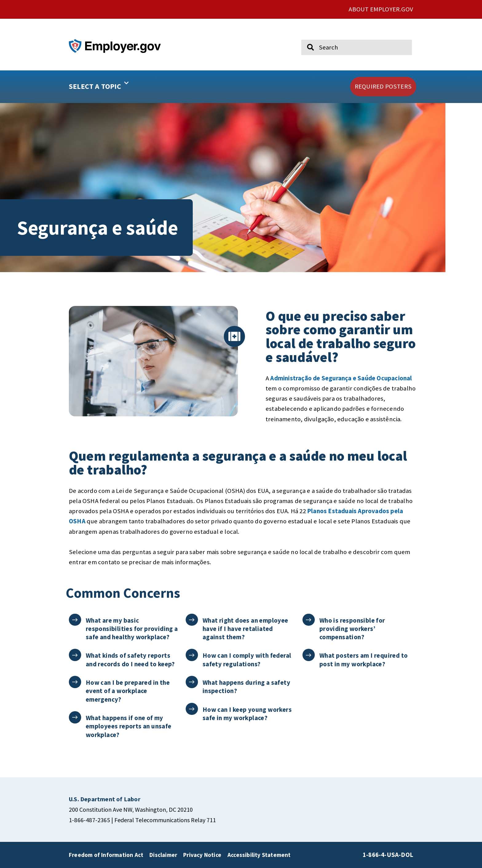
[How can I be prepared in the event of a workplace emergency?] (75, 682)
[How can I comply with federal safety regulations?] (192, 655)
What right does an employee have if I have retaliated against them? (246, 629)
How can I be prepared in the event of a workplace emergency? (128, 691)
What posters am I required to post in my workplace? (364, 660)
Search (306, 37)
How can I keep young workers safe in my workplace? (247, 714)
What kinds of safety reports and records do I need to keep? (131, 660)
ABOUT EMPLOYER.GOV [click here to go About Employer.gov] (381, 9)
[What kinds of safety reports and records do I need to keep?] (75, 655)
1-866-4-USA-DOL (388, 855)
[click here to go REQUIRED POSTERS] (383, 87)
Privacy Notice (202, 855)
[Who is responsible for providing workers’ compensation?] (309, 620)
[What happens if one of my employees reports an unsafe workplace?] (75, 717)
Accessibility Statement (259, 855)
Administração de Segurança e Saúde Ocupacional (341, 378)
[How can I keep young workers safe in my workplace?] (192, 709)
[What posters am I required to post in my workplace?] (309, 655)
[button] (118, 87)
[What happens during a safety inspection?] (192, 682)
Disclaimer (163, 855)
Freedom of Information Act (106, 855)
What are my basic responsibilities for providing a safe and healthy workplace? (132, 629)
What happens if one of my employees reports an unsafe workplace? (129, 726)
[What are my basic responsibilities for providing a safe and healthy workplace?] (75, 620)
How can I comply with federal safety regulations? (247, 660)
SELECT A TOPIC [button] (99, 84)
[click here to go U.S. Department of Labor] (105, 799)
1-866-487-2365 (89, 820)
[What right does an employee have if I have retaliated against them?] (192, 620)
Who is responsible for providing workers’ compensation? (353, 629)
